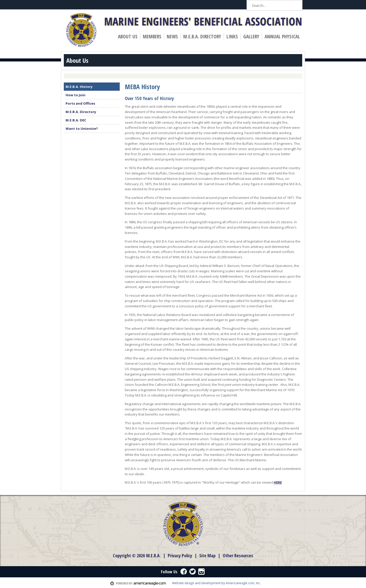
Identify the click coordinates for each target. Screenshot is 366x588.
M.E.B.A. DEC (76, 120)
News (173, 36)
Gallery (251, 36)
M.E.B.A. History (79, 87)
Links (232, 36)
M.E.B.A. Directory (202, 36)
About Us (129, 36)
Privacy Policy (180, 555)
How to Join (75, 95)
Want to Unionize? (82, 129)
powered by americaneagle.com (138, 583)
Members (153, 36)
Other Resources (238, 555)
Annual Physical (283, 36)
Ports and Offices (80, 103)
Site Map (207, 555)
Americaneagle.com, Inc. (243, 583)
